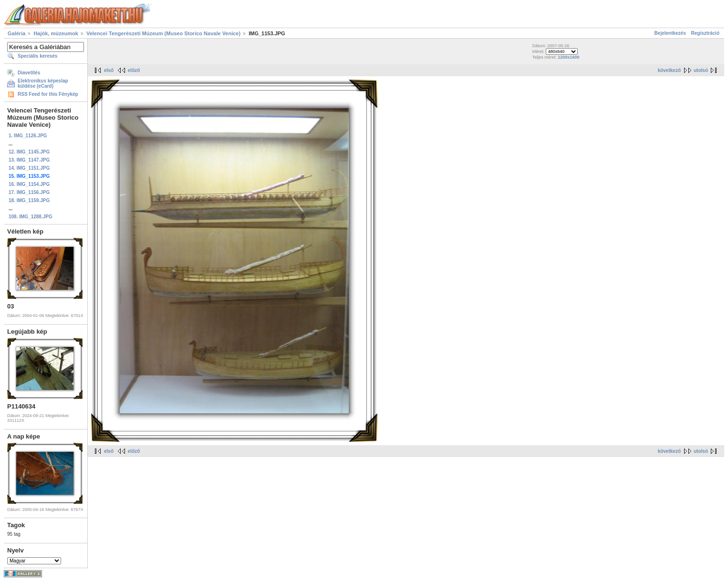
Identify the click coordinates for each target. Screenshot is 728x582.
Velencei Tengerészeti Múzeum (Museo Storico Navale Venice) (163, 33)
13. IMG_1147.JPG (29, 160)
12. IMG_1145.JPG (29, 152)
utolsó (701, 70)
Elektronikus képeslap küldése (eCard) (43, 83)
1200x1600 (568, 57)
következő (669, 70)
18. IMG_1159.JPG (29, 200)
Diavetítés (29, 73)
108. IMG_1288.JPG (31, 217)
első (109, 70)
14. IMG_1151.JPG (29, 168)
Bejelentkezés (670, 33)
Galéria (16, 33)
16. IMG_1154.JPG (29, 184)
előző (134, 70)
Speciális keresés (37, 56)
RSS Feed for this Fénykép (48, 94)
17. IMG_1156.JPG (29, 192)
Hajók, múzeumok (56, 33)
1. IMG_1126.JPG (28, 136)
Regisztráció (705, 33)
